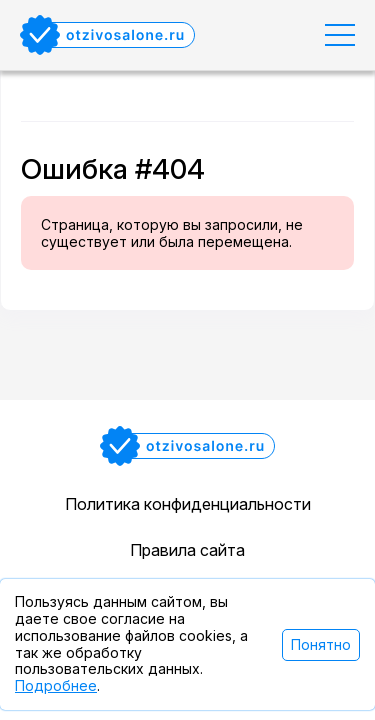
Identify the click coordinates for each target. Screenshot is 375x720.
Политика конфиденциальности (188, 504)
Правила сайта (187, 550)
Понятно (321, 644)
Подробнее (56, 685)
